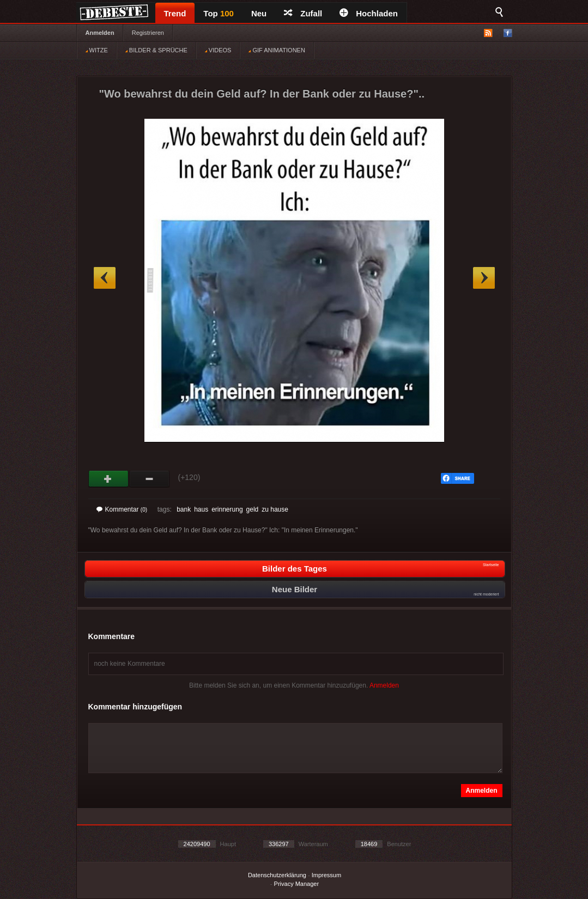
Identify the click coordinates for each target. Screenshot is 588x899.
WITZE (97, 50)
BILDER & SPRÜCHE (156, 50)
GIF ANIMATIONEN (277, 50)
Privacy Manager (297, 884)
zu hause (275, 509)
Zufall (303, 13)
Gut (109, 479)
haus (201, 509)
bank (184, 509)
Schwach (150, 479)
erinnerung (227, 509)
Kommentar (122, 509)
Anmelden (100, 33)
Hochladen (369, 13)
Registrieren (148, 33)
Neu (259, 13)
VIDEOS (218, 50)
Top (219, 13)
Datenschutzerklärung (277, 875)
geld (253, 509)
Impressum (326, 875)
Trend (175, 13)
